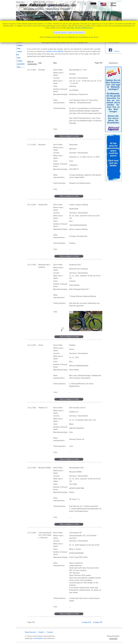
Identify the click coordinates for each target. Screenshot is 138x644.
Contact (50, 632)
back (19, 58)
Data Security (30, 632)
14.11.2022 (32, 265)
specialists (21, 64)
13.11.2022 (32, 533)
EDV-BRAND (38, 638)
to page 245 (98, 622)
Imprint (41, 632)
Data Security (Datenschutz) (82, 28)
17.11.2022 (32, 145)
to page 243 (87, 622)
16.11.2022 (32, 205)
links (19, 67)
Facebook (117, 51)
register (20, 45)
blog (19, 48)
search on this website (55, 51)
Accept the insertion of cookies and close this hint (69, 33)
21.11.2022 (32, 70)
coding (20, 61)
